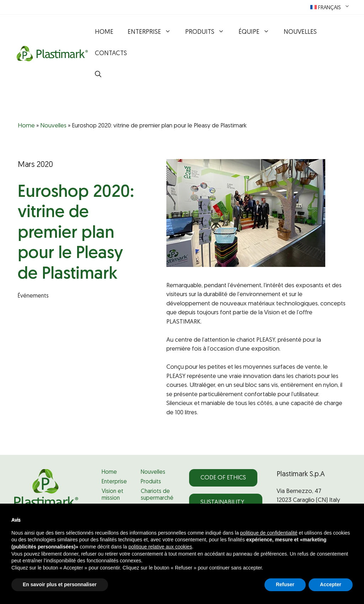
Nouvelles (300, 32)
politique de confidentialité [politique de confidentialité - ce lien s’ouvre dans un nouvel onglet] (269, 533)
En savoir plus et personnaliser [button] (60, 584)
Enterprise (153, 32)
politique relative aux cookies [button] (160, 547)
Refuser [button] (285, 584)
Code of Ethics (223, 478)
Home (104, 32)
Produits (208, 32)
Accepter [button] (331, 584)
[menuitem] (330, 7)
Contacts (111, 54)
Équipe (258, 32)
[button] (98, 75)
